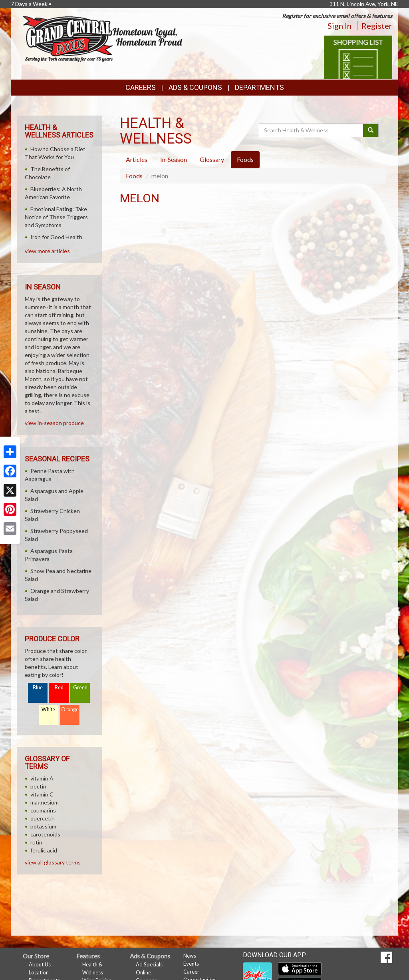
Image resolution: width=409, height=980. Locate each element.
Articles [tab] (137, 159)
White (48, 710)
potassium (43, 826)
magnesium (45, 802)
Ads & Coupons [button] (195, 87)
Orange (70, 710)
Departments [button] (259, 87)
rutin (36, 842)
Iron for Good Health (56, 237)
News (190, 956)
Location (39, 972)
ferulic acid (44, 850)
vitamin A (42, 778)
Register (377, 26)
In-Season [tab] (174, 159)
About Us (40, 964)
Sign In (340, 26)
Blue (38, 688)
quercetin (43, 818)
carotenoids (45, 834)
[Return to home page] (103, 38)
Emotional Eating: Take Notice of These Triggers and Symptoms (56, 217)
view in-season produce (54, 423)
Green (80, 688)
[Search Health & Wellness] (312, 130)
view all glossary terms (53, 862)
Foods (134, 176)
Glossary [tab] (212, 159)
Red (59, 688)
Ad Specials (149, 964)
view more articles (47, 251)
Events (191, 964)
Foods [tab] (245, 159)
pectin (38, 786)
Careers (141, 87)
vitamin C (42, 794)
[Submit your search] (371, 130)
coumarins (43, 810)
